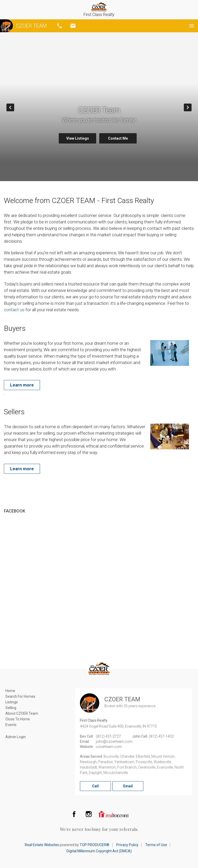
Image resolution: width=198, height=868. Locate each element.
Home (10, 691)
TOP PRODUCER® (94, 845)
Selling (11, 708)
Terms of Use (156, 845)
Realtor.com (114, 814)
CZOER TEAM (23, 26)
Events (11, 725)
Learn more (22, 385)
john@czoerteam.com (114, 741)
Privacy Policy (127, 845)
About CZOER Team (22, 713)
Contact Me (118, 138)
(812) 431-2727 (108, 736)
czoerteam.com (109, 747)
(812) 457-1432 (161, 736)
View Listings (78, 138)
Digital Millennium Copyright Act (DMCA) (99, 851)
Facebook (74, 814)
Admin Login (16, 737)
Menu (192, 26)
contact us (14, 310)
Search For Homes (20, 696)
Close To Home (18, 719)
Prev (14, 107)
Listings (12, 702)
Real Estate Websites (42, 845)
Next (191, 107)
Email (73, 26)
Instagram (89, 814)
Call (60, 26)
